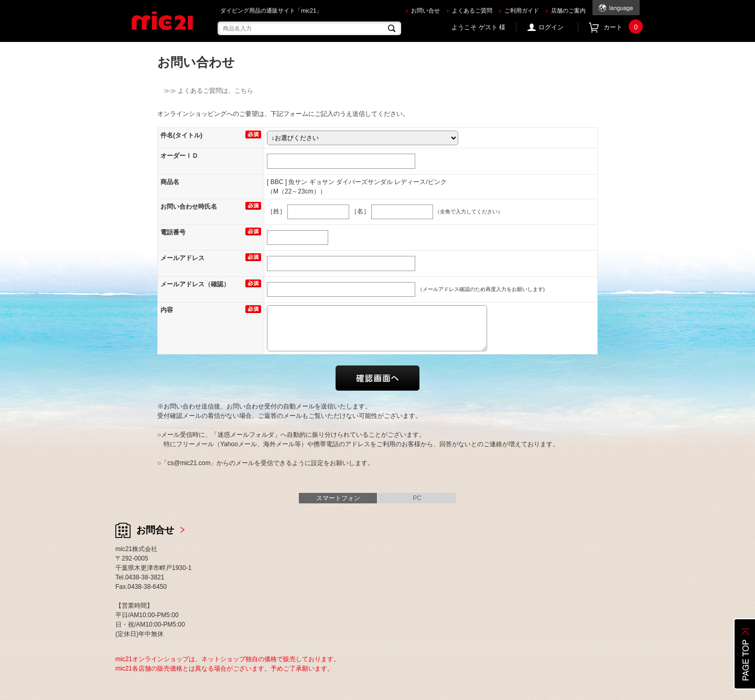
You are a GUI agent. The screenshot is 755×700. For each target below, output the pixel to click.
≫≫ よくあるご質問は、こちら (205, 91)
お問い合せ (425, 10)
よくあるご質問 (472, 10)
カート (622, 28)
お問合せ (155, 530)
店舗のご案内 (568, 10)
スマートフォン (338, 498)
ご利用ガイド (522, 10)
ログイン (551, 27)
